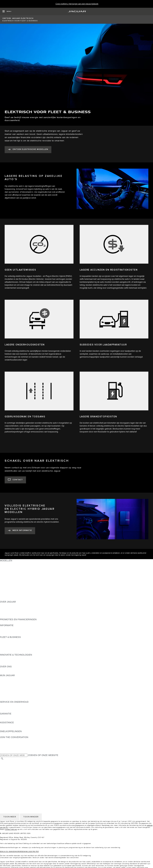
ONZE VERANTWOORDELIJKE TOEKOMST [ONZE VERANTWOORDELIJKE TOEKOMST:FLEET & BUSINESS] (22, 646)
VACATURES (7, 765)
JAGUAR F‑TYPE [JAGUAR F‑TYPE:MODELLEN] (9, 572)
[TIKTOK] (5, 743)
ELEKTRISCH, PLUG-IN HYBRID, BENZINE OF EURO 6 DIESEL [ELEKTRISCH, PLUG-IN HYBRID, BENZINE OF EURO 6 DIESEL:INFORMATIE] (33, 634)
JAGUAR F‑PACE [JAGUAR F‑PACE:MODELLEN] (9, 566)
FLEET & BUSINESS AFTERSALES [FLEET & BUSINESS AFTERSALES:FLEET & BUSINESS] (18, 649)
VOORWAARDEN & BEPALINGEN (17, 768)
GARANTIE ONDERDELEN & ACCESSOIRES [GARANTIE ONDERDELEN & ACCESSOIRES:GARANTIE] (23, 720)
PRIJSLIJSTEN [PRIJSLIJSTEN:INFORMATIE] (8, 628)
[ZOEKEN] (2, 759)
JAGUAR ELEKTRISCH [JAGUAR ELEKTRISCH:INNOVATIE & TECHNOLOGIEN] (12, 661)
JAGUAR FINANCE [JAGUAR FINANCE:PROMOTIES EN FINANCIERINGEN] (10, 622)
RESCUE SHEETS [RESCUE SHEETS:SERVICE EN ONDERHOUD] (9, 711)
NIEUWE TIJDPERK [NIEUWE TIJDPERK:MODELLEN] (10, 599)
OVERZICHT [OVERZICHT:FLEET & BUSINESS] (6, 640)
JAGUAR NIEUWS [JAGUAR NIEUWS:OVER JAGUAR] (9, 608)
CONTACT (5, 782)
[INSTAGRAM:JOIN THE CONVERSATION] (8, 740)
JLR (2, 669)
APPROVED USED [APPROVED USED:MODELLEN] (10, 593)
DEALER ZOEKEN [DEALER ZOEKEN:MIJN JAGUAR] (9, 690)
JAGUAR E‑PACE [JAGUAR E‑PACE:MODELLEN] (9, 563)
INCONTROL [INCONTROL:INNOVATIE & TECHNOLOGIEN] (6, 658)
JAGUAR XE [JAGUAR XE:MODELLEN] (6, 575)
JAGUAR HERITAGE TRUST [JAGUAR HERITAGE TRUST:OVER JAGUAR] (14, 616)
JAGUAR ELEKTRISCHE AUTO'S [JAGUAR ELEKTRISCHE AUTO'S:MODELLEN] (17, 590)
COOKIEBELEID (8, 774)
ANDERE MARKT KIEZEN (13, 762)
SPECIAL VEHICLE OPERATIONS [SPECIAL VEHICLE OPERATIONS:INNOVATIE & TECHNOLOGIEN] (17, 664)
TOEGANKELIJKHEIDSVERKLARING (19, 785)
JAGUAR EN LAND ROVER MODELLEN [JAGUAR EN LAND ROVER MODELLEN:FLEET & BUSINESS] (20, 643)
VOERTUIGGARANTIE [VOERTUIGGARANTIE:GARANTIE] (11, 717)
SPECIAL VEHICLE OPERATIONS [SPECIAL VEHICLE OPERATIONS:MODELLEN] (17, 581)
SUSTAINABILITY (9, 672)
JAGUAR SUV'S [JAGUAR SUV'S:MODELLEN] (8, 587)
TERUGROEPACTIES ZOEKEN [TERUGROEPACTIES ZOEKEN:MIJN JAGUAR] (16, 699)
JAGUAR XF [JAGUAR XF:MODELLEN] (6, 578)
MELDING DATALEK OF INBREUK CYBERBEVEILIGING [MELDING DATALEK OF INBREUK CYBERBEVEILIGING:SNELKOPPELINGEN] (28, 734)
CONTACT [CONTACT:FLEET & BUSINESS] (5, 652)
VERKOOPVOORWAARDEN (14, 777)
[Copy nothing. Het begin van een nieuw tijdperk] (77, 4)
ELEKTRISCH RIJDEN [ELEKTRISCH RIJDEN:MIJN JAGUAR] (11, 687)
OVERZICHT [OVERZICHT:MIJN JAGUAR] (6, 681)
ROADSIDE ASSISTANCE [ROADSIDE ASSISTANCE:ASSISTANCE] (13, 725)
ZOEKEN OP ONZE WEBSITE (43, 755)
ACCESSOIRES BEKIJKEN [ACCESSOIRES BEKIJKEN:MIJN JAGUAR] (14, 693)
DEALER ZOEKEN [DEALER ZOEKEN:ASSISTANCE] (9, 728)
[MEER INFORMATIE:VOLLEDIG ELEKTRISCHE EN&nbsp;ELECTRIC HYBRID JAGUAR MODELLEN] (20, 531)
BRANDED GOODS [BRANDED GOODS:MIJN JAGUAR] (10, 696)
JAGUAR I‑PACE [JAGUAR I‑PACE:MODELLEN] (8, 569)
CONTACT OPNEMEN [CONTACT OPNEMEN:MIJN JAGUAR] (11, 678)
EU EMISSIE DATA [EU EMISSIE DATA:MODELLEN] (9, 596)
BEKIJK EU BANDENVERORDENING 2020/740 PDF (19, 852)
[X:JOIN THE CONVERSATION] (2, 752)
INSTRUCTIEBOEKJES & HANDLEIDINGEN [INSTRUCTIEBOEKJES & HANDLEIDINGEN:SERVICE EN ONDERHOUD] (22, 708)
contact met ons (11, 829)
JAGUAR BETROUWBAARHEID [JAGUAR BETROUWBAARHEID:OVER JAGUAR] (16, 614)
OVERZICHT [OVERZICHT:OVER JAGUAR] (6, 605)
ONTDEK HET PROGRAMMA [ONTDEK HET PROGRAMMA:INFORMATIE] (15, 631)
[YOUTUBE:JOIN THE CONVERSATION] (6, 746)
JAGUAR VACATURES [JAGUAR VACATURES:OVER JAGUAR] (11, 611)
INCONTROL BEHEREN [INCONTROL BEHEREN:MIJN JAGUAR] (12, 684)
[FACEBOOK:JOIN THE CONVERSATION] (7, 749)
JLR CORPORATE (9, 780)
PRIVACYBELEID (9, 771)
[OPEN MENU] (7, 11)
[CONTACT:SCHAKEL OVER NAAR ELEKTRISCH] (15, 480)
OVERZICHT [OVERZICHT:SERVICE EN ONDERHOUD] (6, 705)
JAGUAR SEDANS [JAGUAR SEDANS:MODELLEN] (9, 584)
